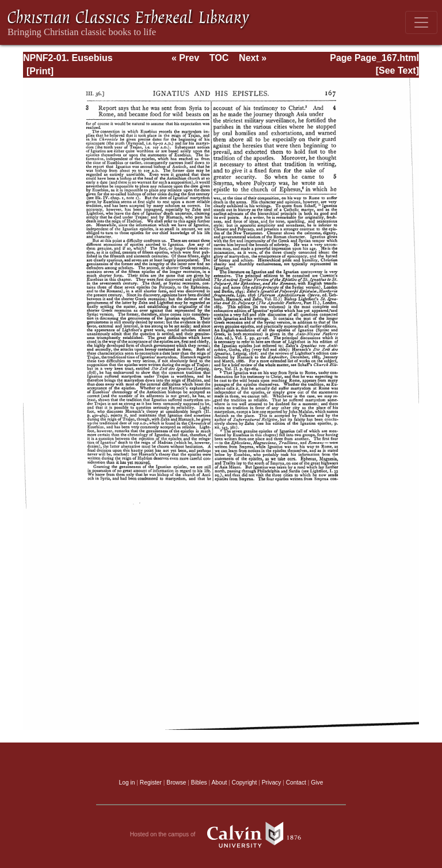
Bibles (199, 783)
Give (317, 783)
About (219, 783)
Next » (253, 58)
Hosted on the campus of (221, 835)
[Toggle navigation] (421, 22)
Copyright (245, 783)
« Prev (185, 58)
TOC (219, 58)
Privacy (272, 783)
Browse (176, 783)
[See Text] (397, 71)
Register (151, 783)
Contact (296, 783)
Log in (127, 783)
